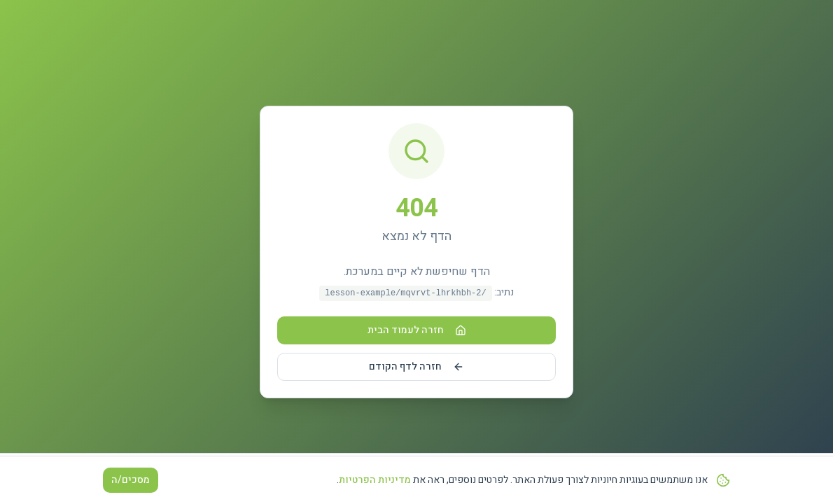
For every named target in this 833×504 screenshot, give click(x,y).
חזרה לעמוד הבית (417, 330)
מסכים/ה (131, 481)
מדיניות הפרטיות (375, 481)
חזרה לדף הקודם (416, 366)
